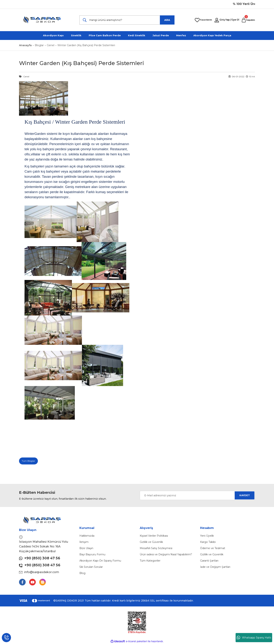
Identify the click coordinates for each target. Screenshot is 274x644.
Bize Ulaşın (86, 548)
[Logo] (44, 20)
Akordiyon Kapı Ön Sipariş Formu (100, 561)
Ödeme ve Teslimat (213, 548)
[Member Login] (217, 20)
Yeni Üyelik (207, 536)
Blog (82, 573)
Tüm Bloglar (28, 461)
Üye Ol (235, 20)
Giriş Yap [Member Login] (225, 20)
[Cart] (248, 20)
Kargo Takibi (208, 542)
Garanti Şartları (209, 561)
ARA (167, 20)
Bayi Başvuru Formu (92, 554)
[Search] (127, 20)
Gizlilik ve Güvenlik (151, 542)
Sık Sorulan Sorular (91, 567)
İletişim (84, 542)
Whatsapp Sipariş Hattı (254, 638)
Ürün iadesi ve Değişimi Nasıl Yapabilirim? (166, 554)
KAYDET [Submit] (245, 495)
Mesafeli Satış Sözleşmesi (156, 548)
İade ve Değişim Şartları (215, 567)
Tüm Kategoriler (150, 561)
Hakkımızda (87, 536)
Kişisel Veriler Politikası (154, 536)
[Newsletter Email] (197, 495)
